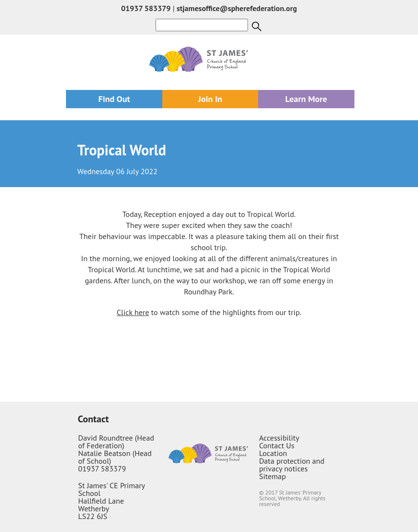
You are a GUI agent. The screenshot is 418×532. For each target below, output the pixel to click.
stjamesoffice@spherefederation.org (237, 8)
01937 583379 (146, 8)
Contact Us (277, 445)
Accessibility (279, 438)
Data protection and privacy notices (292, 465)
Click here (133, 312)
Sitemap (273, 476)
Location (273, 453)
